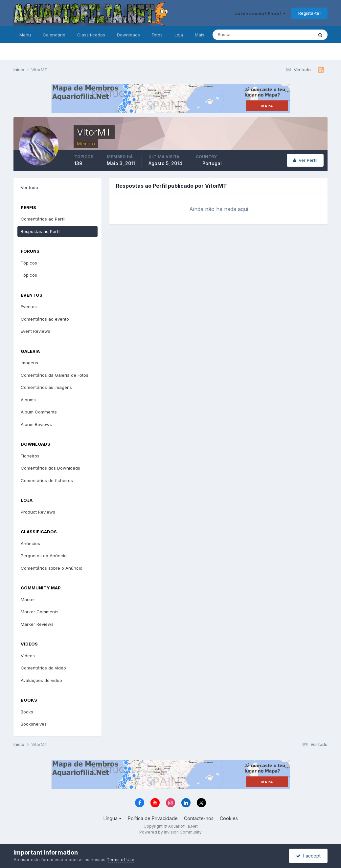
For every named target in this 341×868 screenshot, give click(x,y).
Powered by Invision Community (170, 832)
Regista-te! (309, 13)
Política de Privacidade (153, 818)
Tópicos (29, 263)
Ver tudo (29, 187)
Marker (28, 600)
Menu (25, 35)
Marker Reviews (37, 624)
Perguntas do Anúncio (44, 556)
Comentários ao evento (45, 319)
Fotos (157, 35)
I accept (308, 856)
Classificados (91, 35)
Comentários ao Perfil (43, 219)
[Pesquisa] (241, 35)
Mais (200, 35)
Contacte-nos (199, 818)
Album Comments (39, 412)
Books (27, 712)
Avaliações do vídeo (41, 680)
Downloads (128, 35)
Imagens (29, 363)
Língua (113, 818)
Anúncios (30, 543)
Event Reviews (35, 331)
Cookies (229, 818)
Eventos (29, 307)
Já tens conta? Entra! (260, 13)
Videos (28, 656)
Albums (28, 400)
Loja (179, 35)
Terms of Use (121, 859)
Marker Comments (40, 612)
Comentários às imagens (46, 387)
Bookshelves (34, 724)
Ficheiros (30, 456)
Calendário (54, 35)
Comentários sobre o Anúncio (52, 568)
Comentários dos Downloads (50, 468)
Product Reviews (38, 512)
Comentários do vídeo (43, 668)
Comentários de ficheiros (47, 480)
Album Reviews (36, 424)
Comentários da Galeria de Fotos (55, 375)
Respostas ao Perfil (41, 231)
